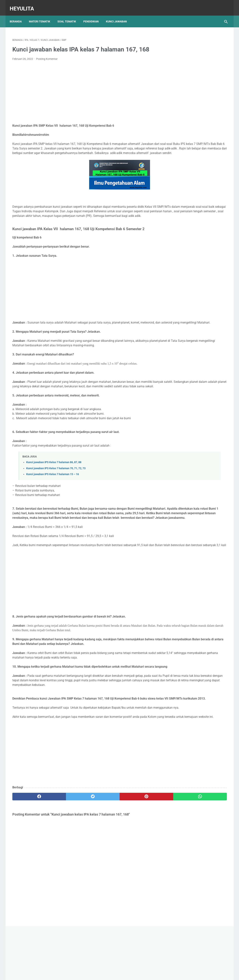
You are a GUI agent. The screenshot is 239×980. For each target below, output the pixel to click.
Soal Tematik (69, 15)
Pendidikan (94, 15)
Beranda (18, 15)
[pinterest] (102, 857)
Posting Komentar (47, 55)
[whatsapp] (138, 857)
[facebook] (30, 857)
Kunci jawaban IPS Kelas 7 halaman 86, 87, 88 (54, 486)
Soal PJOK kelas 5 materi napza (195, 160)
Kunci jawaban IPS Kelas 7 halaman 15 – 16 (53, 498)
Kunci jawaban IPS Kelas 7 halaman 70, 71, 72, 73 (56, 492)
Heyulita (25, 4)
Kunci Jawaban (119, 15)
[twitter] (66, 857)
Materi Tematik (42, 15)
